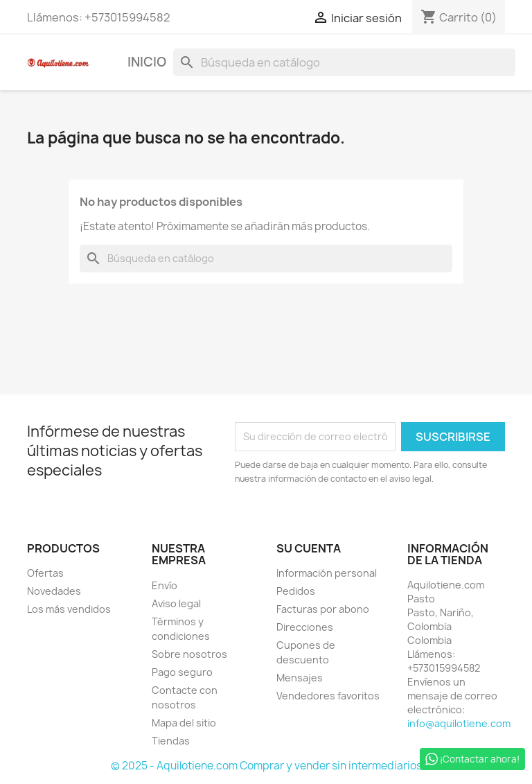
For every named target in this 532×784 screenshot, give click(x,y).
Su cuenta (309, 548)
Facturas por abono (323, 609)
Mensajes (300, 678)
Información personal (327, 573)
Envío (165, 585)
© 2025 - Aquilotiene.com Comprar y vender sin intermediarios (266, 766)
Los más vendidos (69, 609)
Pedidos (296, 591)
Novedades (54, 591)
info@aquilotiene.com (459, 723)
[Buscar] (344, 62)
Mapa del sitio (184, 723)
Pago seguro (182, 672)
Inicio (147, 62)
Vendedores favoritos (328, 696)
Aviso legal (176, 603)
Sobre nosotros (189, 654)
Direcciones (305, 627)
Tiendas (171, 741)
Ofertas (45, 573)
